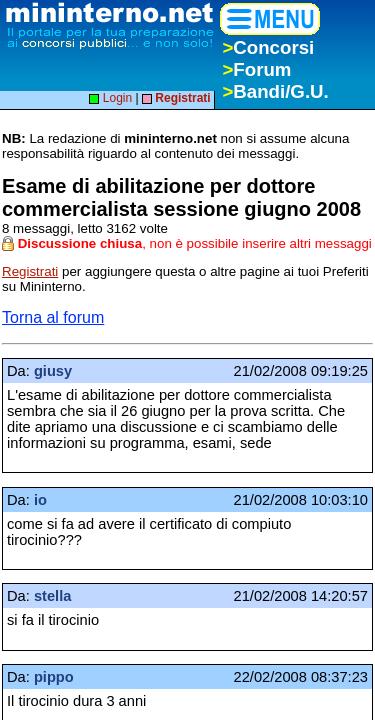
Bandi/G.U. (275, 91)
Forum (256, 69)
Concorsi (268, 47)
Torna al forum (53, 317)
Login (110, 98)
